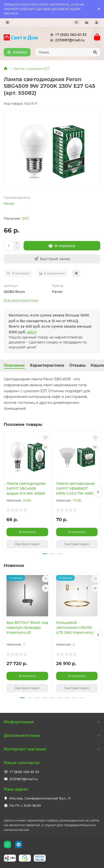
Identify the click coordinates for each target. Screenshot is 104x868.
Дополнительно (52, 735)
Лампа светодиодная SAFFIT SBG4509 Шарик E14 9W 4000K (26, 488)
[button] (98, 492)
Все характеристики (21, 300)
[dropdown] (7, 22)
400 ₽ (32, 332)
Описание (14, 365)
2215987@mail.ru (66, 40)
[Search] (68, 52)
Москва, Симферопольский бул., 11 (40, 798)
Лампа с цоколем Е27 (31, 69)
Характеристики (47, 365)
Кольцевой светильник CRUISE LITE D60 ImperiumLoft (77, 627)
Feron (9, 204)
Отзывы (77, 365)
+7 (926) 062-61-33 (67, 35)
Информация (52, 722)
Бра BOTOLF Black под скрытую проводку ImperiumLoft (27, 627)
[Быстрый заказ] (52, 259)
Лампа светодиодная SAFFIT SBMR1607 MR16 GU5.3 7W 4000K (76, 488)
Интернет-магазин (52, 749)
